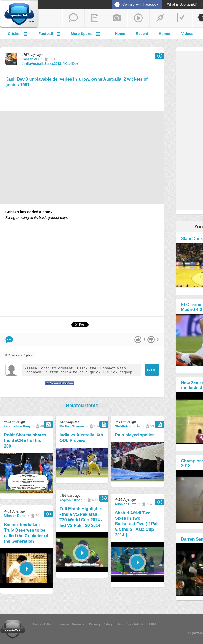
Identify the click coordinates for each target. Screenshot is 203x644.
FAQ (152, 624)
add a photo (117, 18)
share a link (160, 18)
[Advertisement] (82, 98)
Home (120, 34)
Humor (165, 34)
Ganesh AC (30, 59)
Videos (187, 34)
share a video (139, 18)
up (138, 340)
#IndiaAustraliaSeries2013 (41, 64)
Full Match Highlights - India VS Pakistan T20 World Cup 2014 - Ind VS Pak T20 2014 (81, 517)
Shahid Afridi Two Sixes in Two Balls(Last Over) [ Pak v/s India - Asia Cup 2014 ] (137, 524)
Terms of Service (70, 624)
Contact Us (42, 624)
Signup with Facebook (58, 387)
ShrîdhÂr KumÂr (128, 426)
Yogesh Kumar (71, 500)
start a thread (73, 18)
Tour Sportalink (131, 624)
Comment (9, 340)
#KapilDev (70, 64)
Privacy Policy (101, 624)
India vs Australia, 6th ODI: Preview (81, 438)
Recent (142, 34)
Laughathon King (17, 426)
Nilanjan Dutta (15, 516)
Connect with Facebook (140, 4)
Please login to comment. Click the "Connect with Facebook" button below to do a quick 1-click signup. (81, 370)
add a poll (182, 18)
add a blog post (95, 18)
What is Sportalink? (182, 4)
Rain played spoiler (134, 435)
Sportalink (19, 14)
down (151, 340)
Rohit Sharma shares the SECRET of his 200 (25, 441)
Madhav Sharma (72, 426)
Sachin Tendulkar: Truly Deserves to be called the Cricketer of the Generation (26, 533)
